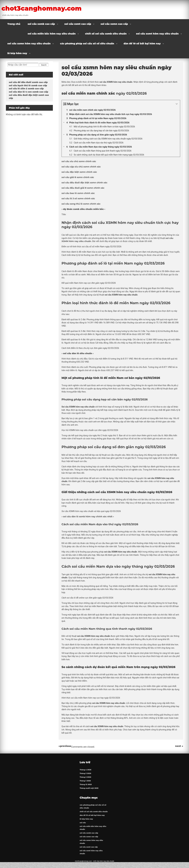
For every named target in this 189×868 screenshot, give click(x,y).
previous (65, 746)
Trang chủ (14, 24)
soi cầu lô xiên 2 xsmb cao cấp (26, 89)
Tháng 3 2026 (86, 775)
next (179, 746)
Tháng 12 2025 (86, 786)
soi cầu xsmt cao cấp (78, 24)
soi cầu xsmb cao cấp (41, 24)
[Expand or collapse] (177, 104)
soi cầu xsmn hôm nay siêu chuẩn (29, 44)
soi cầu (83, 827)
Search (44, 65)
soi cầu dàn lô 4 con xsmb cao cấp (28, 92)
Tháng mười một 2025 (89, 790)
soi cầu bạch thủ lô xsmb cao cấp (28, 85)
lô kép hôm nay (17, 53)
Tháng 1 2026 (85, 782)
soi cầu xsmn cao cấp (114, 24)
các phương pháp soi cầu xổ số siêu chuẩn (87, 44)
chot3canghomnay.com (56, 8)
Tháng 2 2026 (86, 779)
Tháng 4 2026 (86, 771)
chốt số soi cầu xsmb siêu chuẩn (106, 34)
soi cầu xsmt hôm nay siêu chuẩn (157, 34)
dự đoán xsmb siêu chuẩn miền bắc (83, 209)
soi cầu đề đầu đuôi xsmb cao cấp (28, 82)
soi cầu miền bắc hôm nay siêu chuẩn (52, 34)
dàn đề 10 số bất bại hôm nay (142, 44)
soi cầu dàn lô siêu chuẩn (78, 353)
